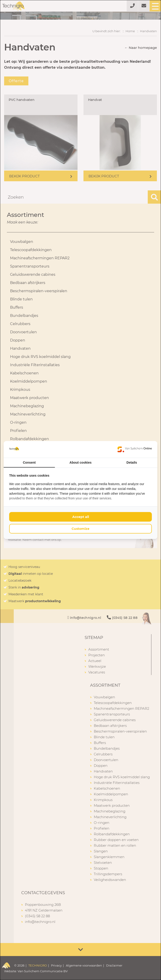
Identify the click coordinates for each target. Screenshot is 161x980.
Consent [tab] (29, 462)
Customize (80, 529)
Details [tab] (132, 462)
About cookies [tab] (80, 462)
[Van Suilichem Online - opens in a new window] (135, 449)
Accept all (81, 517)
